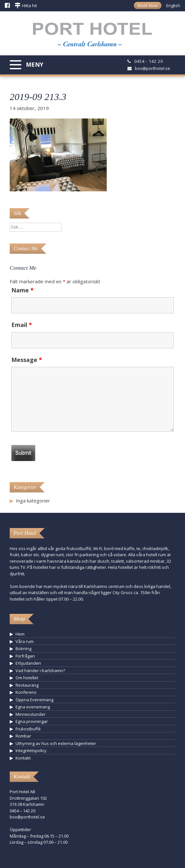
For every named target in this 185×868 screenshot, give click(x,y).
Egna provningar (32, 721)
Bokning (23, 648)
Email (22, 325)
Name (22, 290)
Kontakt (23, 758)
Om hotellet (27, 678)
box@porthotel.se (152, 68)
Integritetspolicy (31, 750)
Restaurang (27, 685)
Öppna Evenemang (34, 700)
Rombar (23, 736)
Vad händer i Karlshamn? (40, 671)
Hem (20, 634)
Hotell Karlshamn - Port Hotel (92, 37)
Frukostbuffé (28, 729)
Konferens (26, 692)
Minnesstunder (31, 714)
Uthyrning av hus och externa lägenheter (56, 743)
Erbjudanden (28, 663)
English (173, 6)
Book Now (148, 6)
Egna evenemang (33, 707)
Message (27, 360)
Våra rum (25, 641)
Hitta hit (29, 6)
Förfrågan (25, 656)
